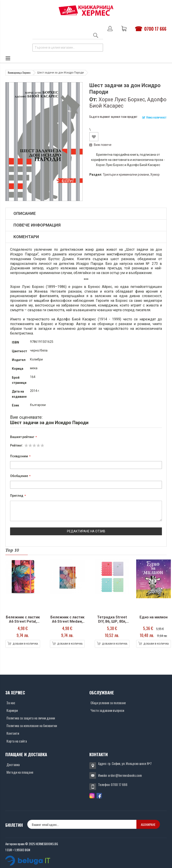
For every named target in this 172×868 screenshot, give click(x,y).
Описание (25, 214)
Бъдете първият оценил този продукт (113, 116)
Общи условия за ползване (108, 703)
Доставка (13, 764)
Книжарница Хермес (19, 72)
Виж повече (100, 145)
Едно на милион (154, 617)
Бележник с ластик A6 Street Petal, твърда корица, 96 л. (23, 624)
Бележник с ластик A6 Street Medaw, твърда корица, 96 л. (67, 624)
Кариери (12, 710)
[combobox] (68, 48)
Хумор (155, 175)
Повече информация (37, 225)
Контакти (13, 733)
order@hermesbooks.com (125, 775)
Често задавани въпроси (107, 710)
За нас (11, 703)
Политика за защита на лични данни (31, 718)
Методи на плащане (20, 772)
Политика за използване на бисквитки (32, 725)
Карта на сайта (17, 741)
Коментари (26, 237)
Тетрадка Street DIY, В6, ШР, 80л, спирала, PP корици (112, 624)
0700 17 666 (155, 29)
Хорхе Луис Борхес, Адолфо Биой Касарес (128, 103)
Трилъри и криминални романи (126, 175)
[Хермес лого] (86, 10)
